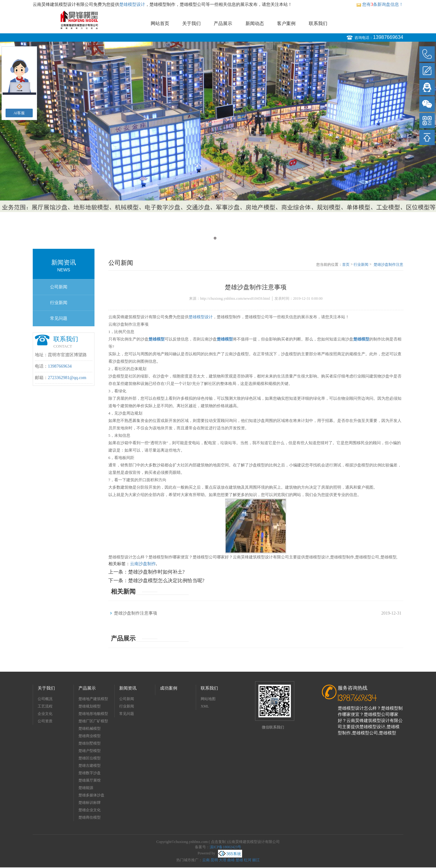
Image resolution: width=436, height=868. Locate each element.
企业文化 (45, 714)
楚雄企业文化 (90, 810)
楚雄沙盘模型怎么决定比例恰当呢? (166, 580)
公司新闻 (59, 287)
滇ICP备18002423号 (226, 847)
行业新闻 (59, 303)
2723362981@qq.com (67, 378)
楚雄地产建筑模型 (93, 699)
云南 (206, 860)
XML (205, 706)
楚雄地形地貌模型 (93, 714)
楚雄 (239, 860)
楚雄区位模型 (90, 758)
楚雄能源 (86, 788)
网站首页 (160, 23)
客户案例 (286, 23)
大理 (223, 860)
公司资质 (45, 721)
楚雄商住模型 (90, 817)
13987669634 (388, 37)
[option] (218, 127)
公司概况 (45, 699)
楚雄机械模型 (90, 728)
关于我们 (191, 23)
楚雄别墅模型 (90, 743)
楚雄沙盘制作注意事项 (388, 265)
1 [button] (215, 238)
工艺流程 (45, 706)
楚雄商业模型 (90, 736)
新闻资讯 (128, 688)
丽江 (256, 860)
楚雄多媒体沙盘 (91, 795)
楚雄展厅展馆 (90, 780)
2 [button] (221, 238)
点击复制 (218, 842)
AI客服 (19, 113)
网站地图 (208, 699)
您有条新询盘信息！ (380, 4)
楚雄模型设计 (132, 4)
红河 (248, 860)
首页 (346, 265)
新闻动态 (255, 23)
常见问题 (59, 318)
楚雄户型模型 (90, 751)
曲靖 (231, 860)
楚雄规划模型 (90, 706)
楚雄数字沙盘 (90, 773)
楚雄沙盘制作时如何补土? (156, 572)
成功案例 (169, 688)
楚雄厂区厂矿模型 (93, 721)
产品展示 (223, 23)
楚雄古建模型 (90, 766)
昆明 (214, 860)
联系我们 (318, 23)
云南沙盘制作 (143, 564)
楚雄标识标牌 (90, 803)
